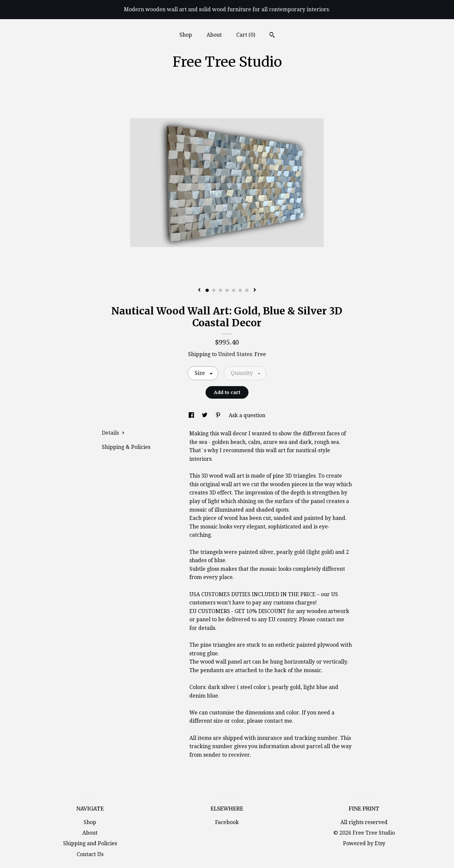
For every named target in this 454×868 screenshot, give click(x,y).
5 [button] (234, 290)
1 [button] (207, 290)
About (214, 35)
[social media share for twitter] (205, 415)
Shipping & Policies (126, 447)
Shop (186, 35)
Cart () (246, 35)
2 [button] (214, 290)
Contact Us (90, 854)
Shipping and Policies (90, 843)
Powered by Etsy (364, 843)
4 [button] (227, 290)
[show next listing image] (255, 290)
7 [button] (247, 290)
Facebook (227, 822)
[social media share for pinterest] (219, 415)
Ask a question (247, 415)
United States (235, 354)
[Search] (272, 36)
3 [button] (220, 290)
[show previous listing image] (199, 290)
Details (113, 433)
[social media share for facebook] (192, 415)
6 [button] (240, 290)
